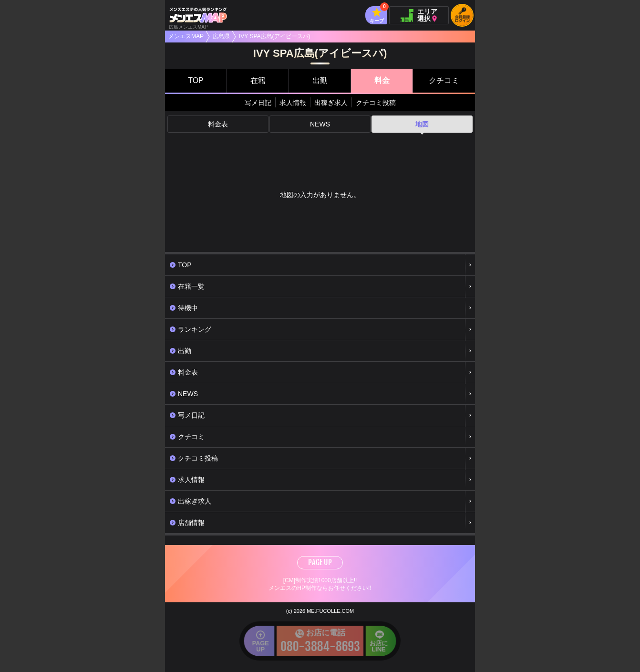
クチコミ (444, 80)
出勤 (320, 80)
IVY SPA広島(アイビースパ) (275, 36)
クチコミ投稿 (376, 103)
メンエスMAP (186, 36)
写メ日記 (258, 103)
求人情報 (293, 103)
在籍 (258, 80)
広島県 (221, 36)
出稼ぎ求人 (331, 103)
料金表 (218, 124)
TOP (196, 80)
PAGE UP (320, 562)
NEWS (320, 124)
